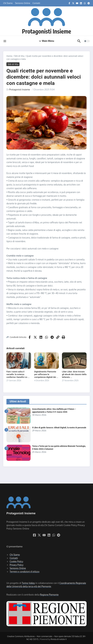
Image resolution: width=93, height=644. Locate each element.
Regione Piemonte (49, 595)
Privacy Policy (16, 565)
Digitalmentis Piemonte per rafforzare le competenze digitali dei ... (46, 374)
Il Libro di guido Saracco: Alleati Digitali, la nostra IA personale (59, 428)
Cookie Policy (16, 561)
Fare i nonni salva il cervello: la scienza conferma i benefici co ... (18, 374)
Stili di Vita (19, 56)
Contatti (36, 3)
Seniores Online (23, 3)
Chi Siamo (8, 3)
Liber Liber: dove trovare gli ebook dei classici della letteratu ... (74, 374)
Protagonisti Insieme (46, 31)
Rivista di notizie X (59, 639)
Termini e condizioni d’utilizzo (25, 572)
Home (9, 56)
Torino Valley (28, 583)
